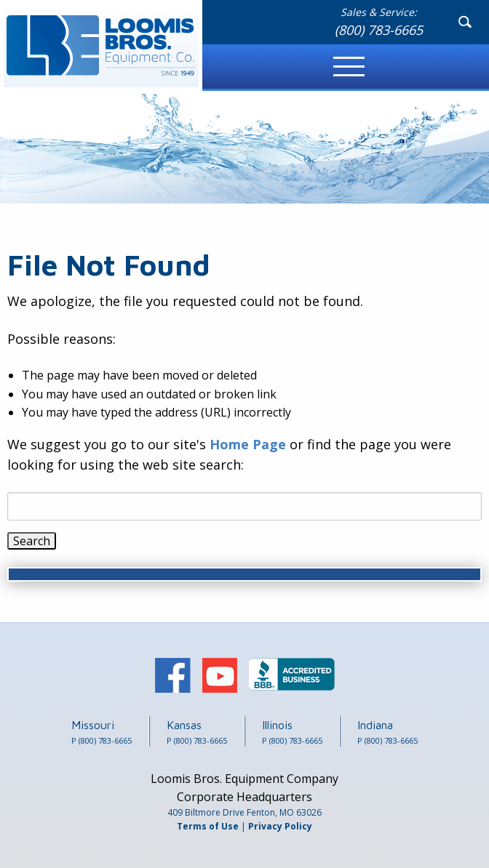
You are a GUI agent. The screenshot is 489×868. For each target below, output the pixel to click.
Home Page (248, 444)
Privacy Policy (280, 826)
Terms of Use (208, 826)
